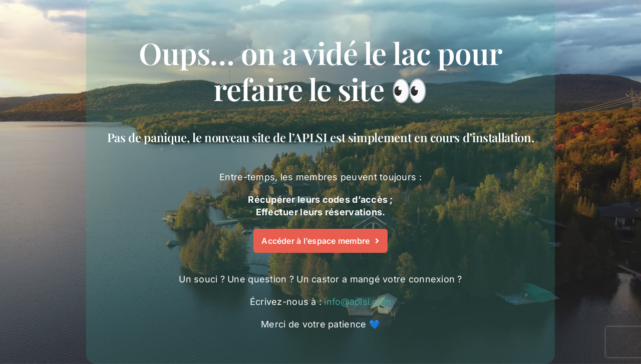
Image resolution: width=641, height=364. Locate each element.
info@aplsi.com (358, 302)
